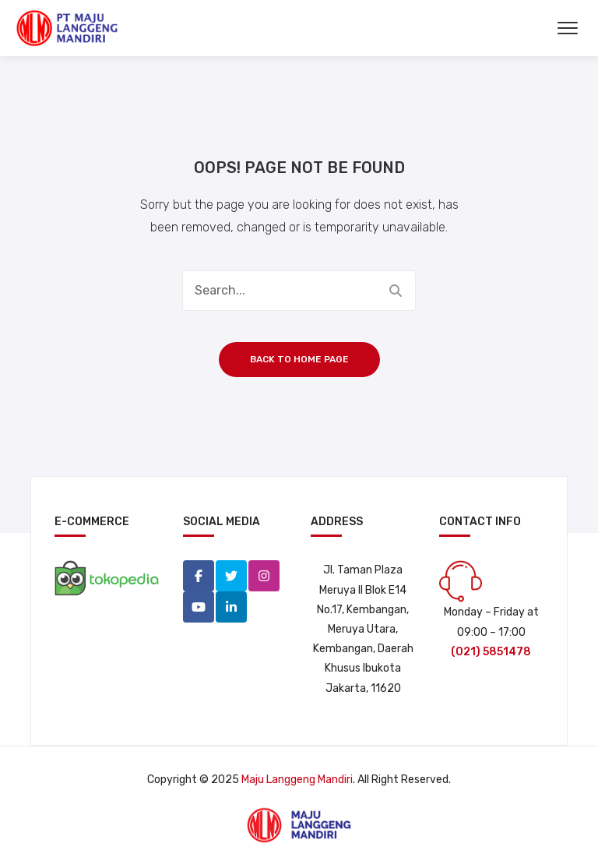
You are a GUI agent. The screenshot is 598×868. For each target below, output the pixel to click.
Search (396, 291)
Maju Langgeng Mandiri (297, 780)
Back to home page (299, 359)
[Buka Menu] (568, 28)
